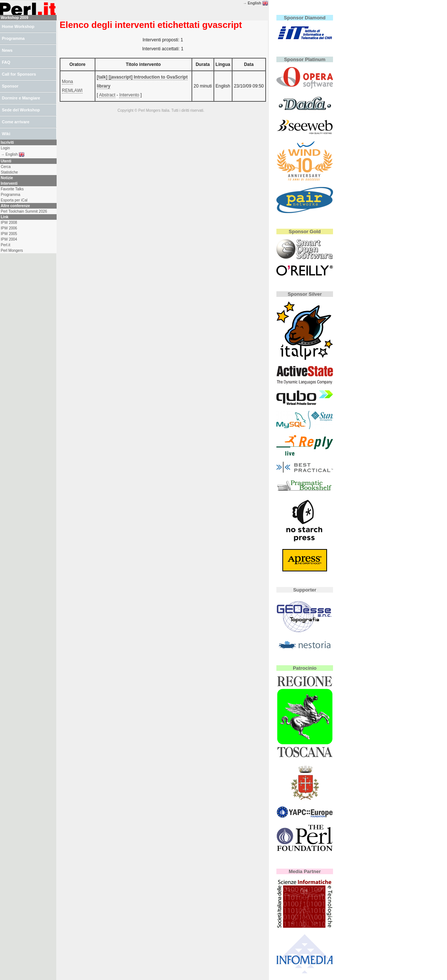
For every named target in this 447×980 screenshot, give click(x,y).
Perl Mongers (12, 250)
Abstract (107, 95)
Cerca (6, 167)
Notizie (7, 178)
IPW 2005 (9, 234)
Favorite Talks (12, 189)
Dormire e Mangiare (21, 98)
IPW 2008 (9, 223)
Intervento (129, 95)
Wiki (6, 134)
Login (5, 148)
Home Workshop (18, 26)
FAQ (6, 62)
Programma (13, 38)
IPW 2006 (9, 228)
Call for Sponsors (19, 74)
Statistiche (9, 172)
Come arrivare (16, 122)
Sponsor (10, 86)
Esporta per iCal (14, 200)
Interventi (9, 183)
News (7, 50)
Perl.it (6, 245)
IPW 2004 (9, 239)
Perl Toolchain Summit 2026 (24, 211)
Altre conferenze (15, 206)
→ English (256, 3)
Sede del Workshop (21, 110)
